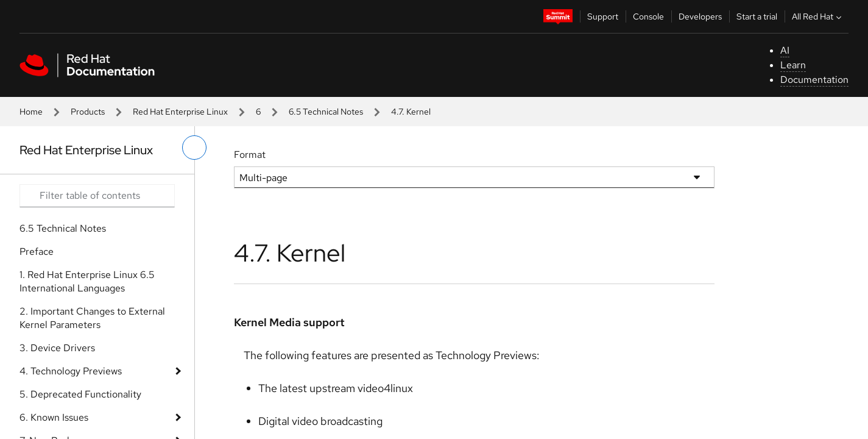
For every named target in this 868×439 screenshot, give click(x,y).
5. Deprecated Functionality (80, 394)
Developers (700, 16)
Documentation (814, 80)
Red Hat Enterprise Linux (180, 112)
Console (648, 16)
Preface (37, 252)
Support (603, 16)
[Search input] (97, 196)
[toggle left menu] (194, 148)
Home (31, 112)
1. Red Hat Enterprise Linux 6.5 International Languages (87, 281)
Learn (793, 65)
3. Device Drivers (57, 348)
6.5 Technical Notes (326, 112)
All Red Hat (818, 16)
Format (250, 155)
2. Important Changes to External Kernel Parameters (92, 318)
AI (785, 50)
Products (88, 112)
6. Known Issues (54, 417)
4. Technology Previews (71, 371)
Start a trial (757, 16)
